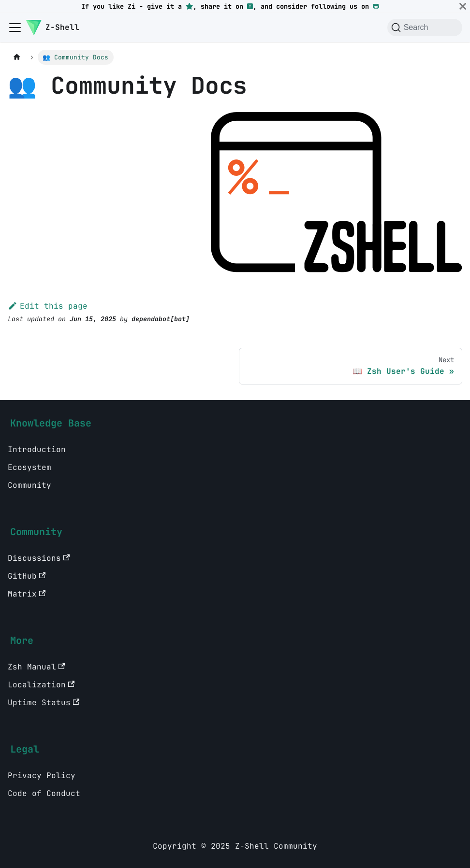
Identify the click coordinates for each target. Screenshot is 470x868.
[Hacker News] (250, 6)
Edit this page (48, 306)
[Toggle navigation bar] (15, 28)
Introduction (37, 449)
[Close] (463, 6)
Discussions (39, 558)
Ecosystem (29, 467)
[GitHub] (376, 6)
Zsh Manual (36, 667)
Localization (41, 685)
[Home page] (17, 57)
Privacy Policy (42, 776)
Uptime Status (44, 703)
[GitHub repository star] (189, 6)
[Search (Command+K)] (425, 28)
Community (29, 485)
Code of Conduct (44, 793)
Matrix (27, 594)
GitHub (27, 576)
